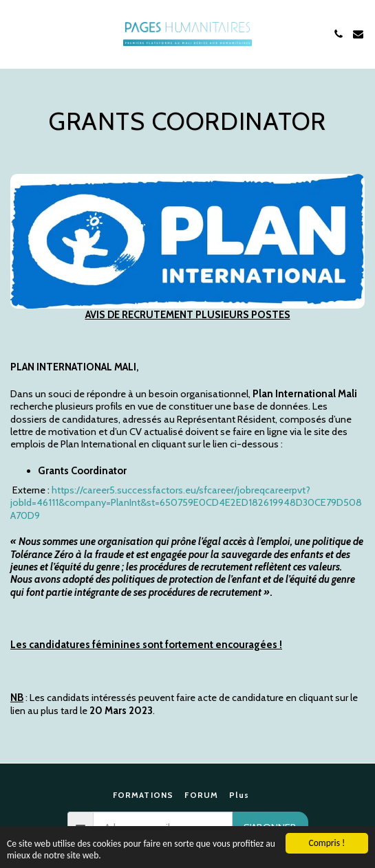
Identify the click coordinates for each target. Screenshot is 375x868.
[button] (15, 34)
